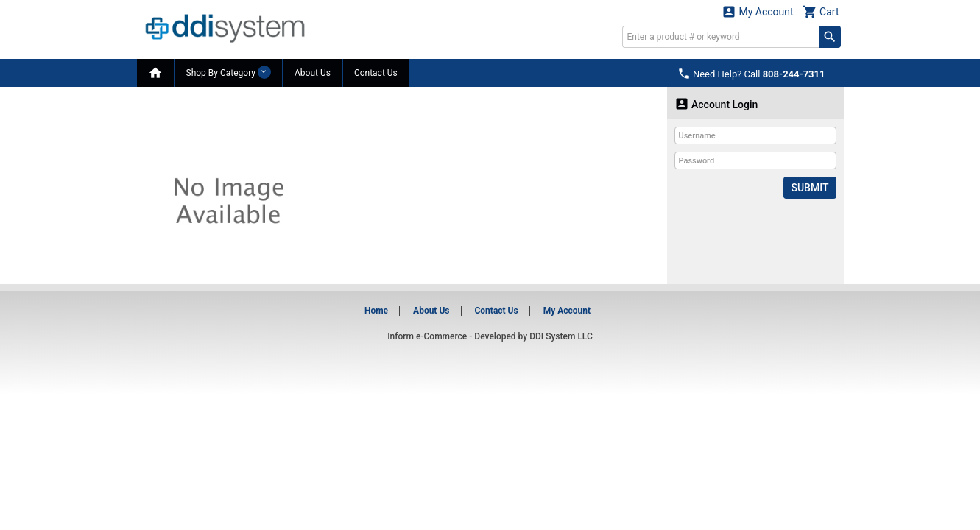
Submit (810, 188)
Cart (821, 11)
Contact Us (376, 73)
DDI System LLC (561, 336)
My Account (758, 11)
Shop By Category (229, 72)
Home (376, 311)
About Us (313, 73)
